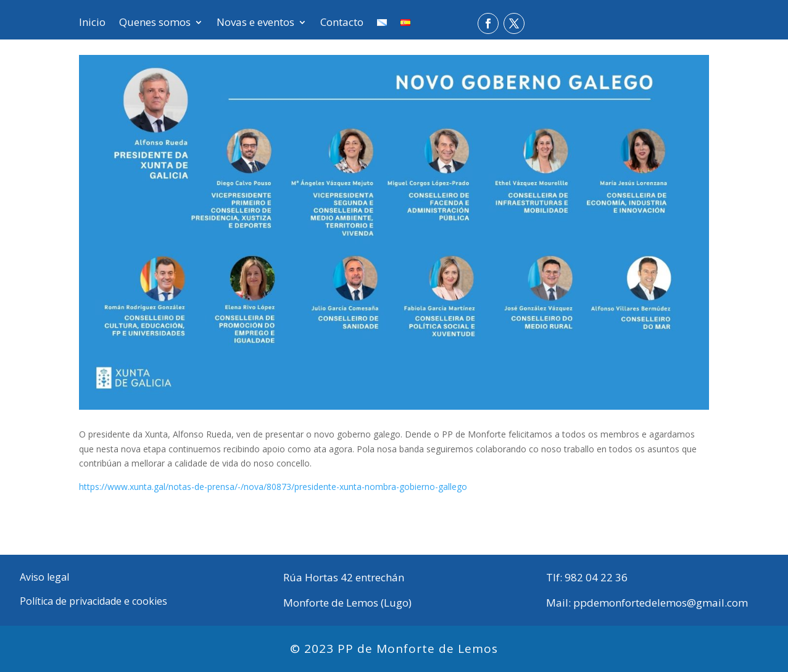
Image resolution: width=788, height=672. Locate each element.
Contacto (342, 23)
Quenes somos (155, 23)
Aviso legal (44, 577)
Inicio (92, 23)
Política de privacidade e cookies (93, 601)
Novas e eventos (255, 23)
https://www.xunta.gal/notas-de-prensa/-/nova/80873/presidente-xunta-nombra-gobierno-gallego (273, 487)
